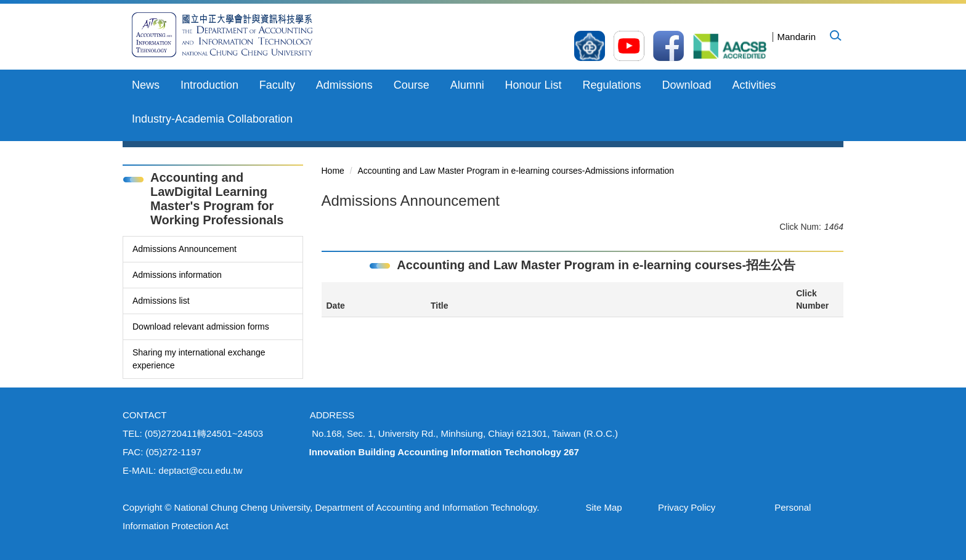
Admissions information (177, 275)
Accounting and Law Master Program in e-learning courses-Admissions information (516, 171)
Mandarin (796, 37)
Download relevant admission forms (201, 327)
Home (333, 171)
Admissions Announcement (185, 249)
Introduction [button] (209, 85)
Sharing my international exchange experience (199, 359)
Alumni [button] (467, 85)
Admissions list (161, 301)
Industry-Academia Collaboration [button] (212, 119)
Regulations (612, 85)
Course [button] (412, 85)
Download (686, 85)
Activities (754, 85)
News (146, 85)
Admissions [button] (344, 85)
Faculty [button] (277, 85)
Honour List (534, 85)
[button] (835, 35)
